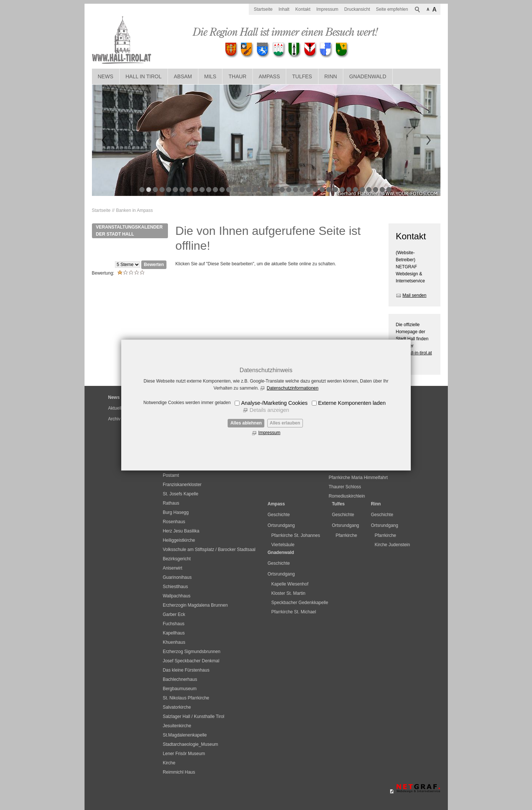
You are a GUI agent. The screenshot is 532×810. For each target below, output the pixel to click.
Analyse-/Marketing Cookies (274, 403)
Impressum (269, 433)
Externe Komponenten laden (352, 403)
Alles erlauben (285, 423)
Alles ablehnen (246, 423)
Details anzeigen (269, 410)
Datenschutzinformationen (292, 388)
